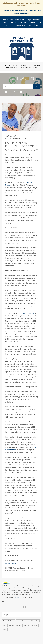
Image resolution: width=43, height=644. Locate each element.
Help (16, 65)
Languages (8, 65)
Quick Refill (36, 65)
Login (35, 68)
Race (5, 629)
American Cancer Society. (14, 563)
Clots (5, 625)
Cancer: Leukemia (15, 625)
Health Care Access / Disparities (28, 621)
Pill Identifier (25, 65)
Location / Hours (12, 68)
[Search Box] (18, 86)
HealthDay (17, 597)
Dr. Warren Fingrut (27, 313)
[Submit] (36, 86)
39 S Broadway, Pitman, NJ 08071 (16, 20)
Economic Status (8, 621)
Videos (25, 92)
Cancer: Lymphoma (31, 625)
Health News (11, 92)
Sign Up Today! (25, 68)
